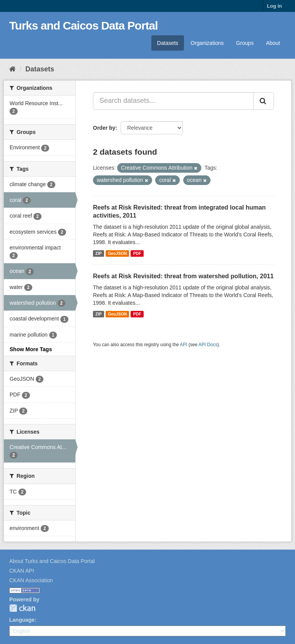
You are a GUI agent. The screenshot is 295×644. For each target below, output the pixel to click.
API (183, 345)
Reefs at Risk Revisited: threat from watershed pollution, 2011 (183, 276)
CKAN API (22, 571)
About (273, 43)
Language (22, 620)
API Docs (208, 345)
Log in (274, 6)
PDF (137, 253)
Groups (245, 43)
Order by (104, 128)
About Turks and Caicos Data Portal (52, 561)
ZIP (98, 253)
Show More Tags (31, 349)
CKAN (22, 608)
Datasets (168, 43)
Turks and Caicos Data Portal (84, 26)
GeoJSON (117, 253)
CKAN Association (31, 580)
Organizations (207, 43)
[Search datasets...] (173, 101)
